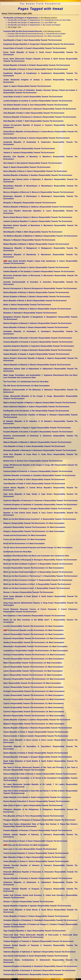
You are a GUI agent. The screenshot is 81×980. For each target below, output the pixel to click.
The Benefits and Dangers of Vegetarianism (21, 18)
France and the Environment (25, 539)
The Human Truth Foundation (40, 4)
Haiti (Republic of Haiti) (33, 121)
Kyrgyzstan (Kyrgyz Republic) (39, 44)
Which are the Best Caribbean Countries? (38, 564)
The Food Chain (26, 382)
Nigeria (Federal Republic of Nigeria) (40, 403)
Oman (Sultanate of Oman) (35, 841)
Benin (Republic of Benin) (35, 301)
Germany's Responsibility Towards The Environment (34, 655)
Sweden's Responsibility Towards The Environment (34, 642)
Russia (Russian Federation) (36, 801)
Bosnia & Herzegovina (40, 288)
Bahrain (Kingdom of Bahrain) (37, 323)
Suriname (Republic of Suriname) (39, 970)
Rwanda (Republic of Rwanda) (38, 728)
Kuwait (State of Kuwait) (35, 48)
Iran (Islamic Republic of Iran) (36, 105)
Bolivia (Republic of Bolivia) (36, 292)
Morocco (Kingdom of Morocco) (39, 192)
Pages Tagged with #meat (40, 9)
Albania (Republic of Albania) (37, 365)
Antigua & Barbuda (37, 350)
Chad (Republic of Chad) (34, 484)
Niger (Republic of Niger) (34, 857)
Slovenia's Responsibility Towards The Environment (34, 699)
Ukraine (28, 902)
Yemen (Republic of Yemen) (36, 861)
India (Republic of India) (34, 113)
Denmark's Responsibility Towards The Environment (34, 638)
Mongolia (30, 203)
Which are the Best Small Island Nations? (38, 572)
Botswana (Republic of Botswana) (40, 450)
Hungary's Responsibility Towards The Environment (34, 531)
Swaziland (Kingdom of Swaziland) (40, 966)
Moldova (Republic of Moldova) (38, 207)
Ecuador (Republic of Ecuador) (38, 432)
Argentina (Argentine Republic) (39, 346)
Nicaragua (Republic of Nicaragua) (40, 560)
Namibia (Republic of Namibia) (38, 175)
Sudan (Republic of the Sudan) (37, 797)
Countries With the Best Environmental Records (23, 31)
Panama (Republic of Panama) (38, 830)
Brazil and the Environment (24, 544)
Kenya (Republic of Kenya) (35, 69)
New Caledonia (34, 616)
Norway (28, 592)
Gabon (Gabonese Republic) (36, 407)
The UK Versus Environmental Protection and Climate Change (38, 548)
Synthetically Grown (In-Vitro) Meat (17, 552)
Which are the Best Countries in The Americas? (40, 576)
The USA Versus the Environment (27, 386)
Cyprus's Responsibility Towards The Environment (33, 703)
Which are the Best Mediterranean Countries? (40, 519)
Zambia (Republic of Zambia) (37, 720)
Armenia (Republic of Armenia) (38, 342)
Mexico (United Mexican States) (38, 217)
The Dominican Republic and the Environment (33, 630)
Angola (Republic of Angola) (36, 354)
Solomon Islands (36, 736)
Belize (27, 305)
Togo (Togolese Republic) (34, 931)
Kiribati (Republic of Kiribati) (37, 65)
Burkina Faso (33, 461)
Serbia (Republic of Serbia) (36, 753)
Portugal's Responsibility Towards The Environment (34, 691)
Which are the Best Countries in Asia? (37, 588)
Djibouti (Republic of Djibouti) (37, 442)
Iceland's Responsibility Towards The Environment (33, 634)
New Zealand (33, 163)
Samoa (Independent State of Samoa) (40, 774)
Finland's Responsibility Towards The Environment (34, 659)
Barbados (30, 313)
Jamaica (29, 153)
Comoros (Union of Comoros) (38, 471)
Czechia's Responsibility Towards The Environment (34, 712)
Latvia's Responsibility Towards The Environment (33, 671)
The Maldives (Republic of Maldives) (40, 236)
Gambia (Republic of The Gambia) (39, 271)
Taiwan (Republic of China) (36, 732)
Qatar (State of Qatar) (33, 805)
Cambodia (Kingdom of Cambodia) (40, 505)
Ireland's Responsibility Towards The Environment (33, 667)
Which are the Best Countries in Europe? (38, 580)
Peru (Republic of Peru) (34, 816)
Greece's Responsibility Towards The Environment (33, 687)
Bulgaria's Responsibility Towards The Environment (34, 523)
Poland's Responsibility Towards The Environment (33, 707)
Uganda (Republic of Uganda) (37, 906)
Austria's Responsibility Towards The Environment (33, 626)
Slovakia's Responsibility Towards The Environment (34, 716)
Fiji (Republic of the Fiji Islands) (36, 411)
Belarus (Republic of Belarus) (37, 309)
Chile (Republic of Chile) (34, 479)
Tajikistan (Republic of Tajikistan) (39, 952)
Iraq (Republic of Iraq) (33, 40)
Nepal (27, 167)
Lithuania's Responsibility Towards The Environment (34, 527)
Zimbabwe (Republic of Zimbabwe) (40, 920)
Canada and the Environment (25, 535)
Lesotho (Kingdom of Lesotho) (38, 101)
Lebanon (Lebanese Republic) (38, 221)
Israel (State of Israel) (33, 97)
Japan (27, 86)
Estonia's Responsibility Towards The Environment (34, 568)
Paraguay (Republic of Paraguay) (39, 820)
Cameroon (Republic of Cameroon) (40, 501)
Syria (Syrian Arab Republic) (36, 956)
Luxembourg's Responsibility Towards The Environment (36, 651)
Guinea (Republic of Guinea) (36, 138)
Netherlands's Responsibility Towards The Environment (35, 646)
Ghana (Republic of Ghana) (36, 327)
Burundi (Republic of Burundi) (38, 338)
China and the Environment (26, 845)
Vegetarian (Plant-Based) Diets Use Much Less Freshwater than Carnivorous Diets (36, 556)
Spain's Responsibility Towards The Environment (33, 675)
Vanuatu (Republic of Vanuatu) (38, 878)
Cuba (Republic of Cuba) (34, 446)
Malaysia (29, 240)
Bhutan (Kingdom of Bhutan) (37, 297)
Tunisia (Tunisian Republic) (36, 853)
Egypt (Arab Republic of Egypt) (37, 428)
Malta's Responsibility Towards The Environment (33, 663)
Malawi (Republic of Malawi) (36, 244)
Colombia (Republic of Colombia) (39, 475)
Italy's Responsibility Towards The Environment (32, 683)
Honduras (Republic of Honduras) (40, 117)
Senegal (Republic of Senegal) (38, 757)
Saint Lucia (30, 849)
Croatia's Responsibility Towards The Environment (33, 695)
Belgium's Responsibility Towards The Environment (34, 724)
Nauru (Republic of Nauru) (35, 171)
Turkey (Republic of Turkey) (36, 916)
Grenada (29, 149)
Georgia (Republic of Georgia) (37, 509)
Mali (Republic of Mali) (33, 232)
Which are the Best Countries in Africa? (37, 584)
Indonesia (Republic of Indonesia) (40, 109)
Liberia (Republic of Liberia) (36, 267)
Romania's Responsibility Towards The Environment (34, 679)
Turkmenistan (33, 974)
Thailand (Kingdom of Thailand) (38, 941)
